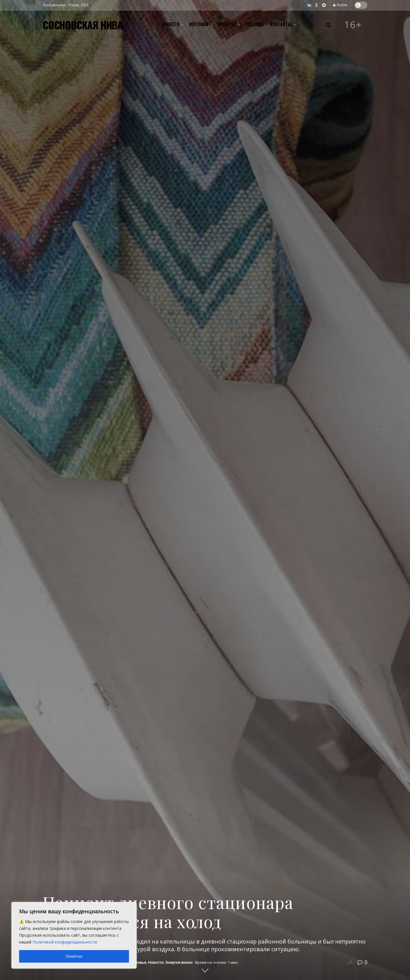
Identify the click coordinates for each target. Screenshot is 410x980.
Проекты (226, 24)
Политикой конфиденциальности (65, 942)
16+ (353, 25)
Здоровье (137, 962)
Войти (340, 5)
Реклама (255, 24)
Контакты (281, 24)
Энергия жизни (179, 962)
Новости (170, 24)
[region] (74, 935)
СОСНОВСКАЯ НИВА (83, 25)
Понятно (74, 956)
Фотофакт (200, 24)
